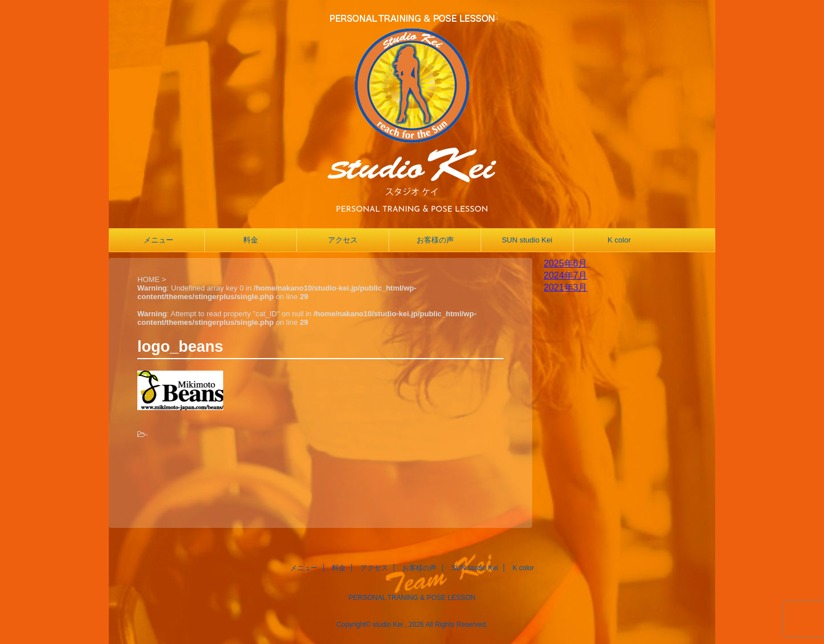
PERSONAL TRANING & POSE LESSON (412, 598)
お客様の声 (435, 240)
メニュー (159, 240)
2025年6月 (566, 263)
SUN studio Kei (527, 240)
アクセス (343, 240)
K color (619, 240)
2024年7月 (566, 275)
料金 (251, 240)
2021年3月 (566, 287)
